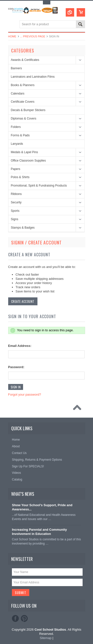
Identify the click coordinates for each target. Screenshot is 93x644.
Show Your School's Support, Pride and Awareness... (42, 507)
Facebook (15, 619)
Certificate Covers (23, 102)
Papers (16, 169)
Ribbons (16, 194)
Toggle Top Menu (47, 3)
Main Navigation (13, 25)
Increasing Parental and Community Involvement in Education (39, 532)
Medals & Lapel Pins (24, 152)
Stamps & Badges (23, 228)
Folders (16, 127)
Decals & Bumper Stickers (28, 110)
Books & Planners (23, 85)
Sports (15, 211)
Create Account (23, 301)
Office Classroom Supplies (28, 161)
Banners (16, 68)
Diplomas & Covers (24, 119)
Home (12, 36)
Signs (15, 219)
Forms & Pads (20, 135)
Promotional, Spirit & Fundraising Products (39, 186)
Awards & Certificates (25, 60)
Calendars (18, 94)
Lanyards (17, 144)
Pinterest (24, 619)
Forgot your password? (25, 394)
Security (16, 202)
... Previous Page (33, 36)
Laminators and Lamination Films (33, 77)
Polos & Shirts (20, 177)
